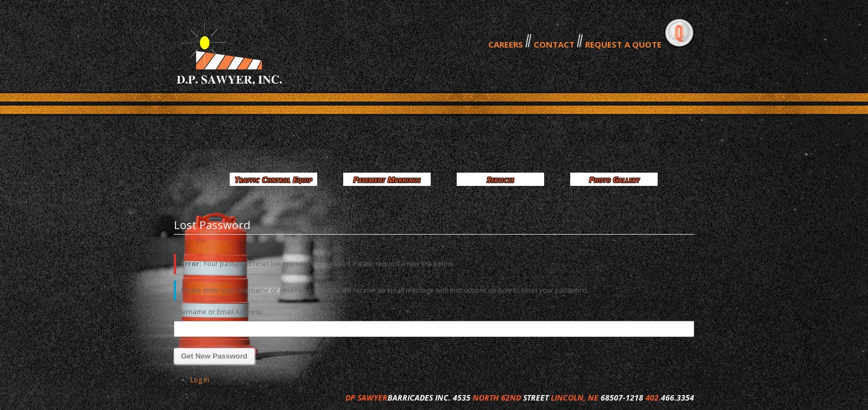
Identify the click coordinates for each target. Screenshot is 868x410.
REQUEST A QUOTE (623, 44)
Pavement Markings (387, 179)
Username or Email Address (218, 312)
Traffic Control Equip (273, 179)
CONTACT (554, 44)
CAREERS (506, 44)
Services (500, 179)
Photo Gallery (614, 179)
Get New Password (214, 356)
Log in (200, 380)
